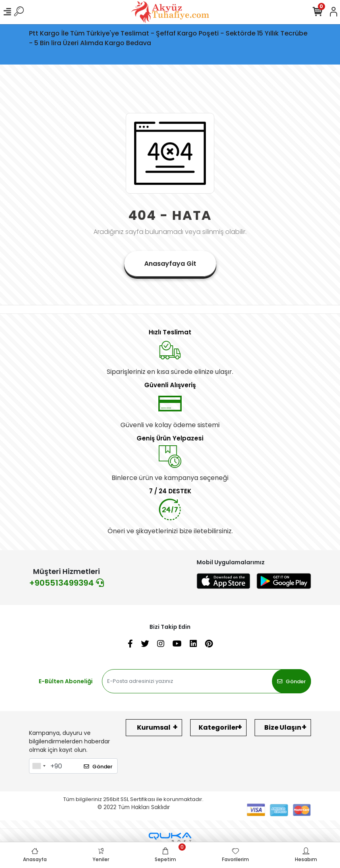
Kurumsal (154, 727)
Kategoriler (218, 727)
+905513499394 (66, 583)
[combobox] (39, 766)
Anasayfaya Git (170, 264)
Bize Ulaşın (283, 727)
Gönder (291, 681)
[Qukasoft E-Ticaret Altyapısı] (170, 838)
